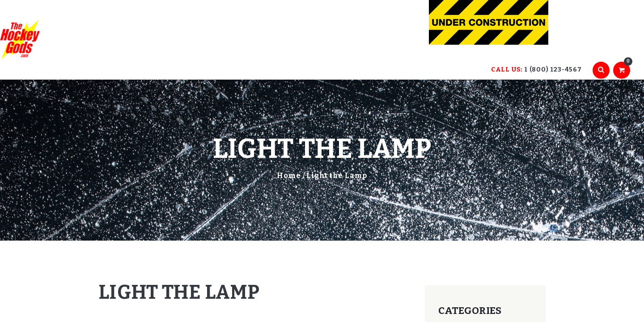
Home (289, 176)
